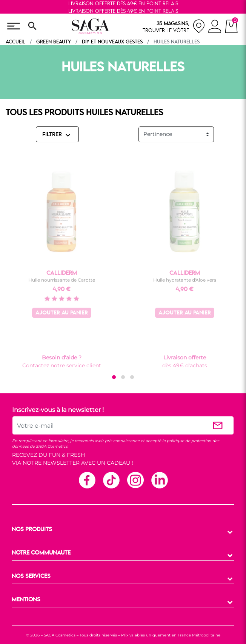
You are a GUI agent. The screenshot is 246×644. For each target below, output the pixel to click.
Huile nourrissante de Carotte (62, 280)
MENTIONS (26, 600)
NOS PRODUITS (32, 530)
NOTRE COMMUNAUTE (41, 553)
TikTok (111, 480)
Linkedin (159, 480)
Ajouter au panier (62, 313)
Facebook (87, 480)
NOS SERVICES (31, 576)
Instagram (135, 480)
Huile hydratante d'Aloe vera (185, 280)
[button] (114, 377)
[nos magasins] (174, 26)
